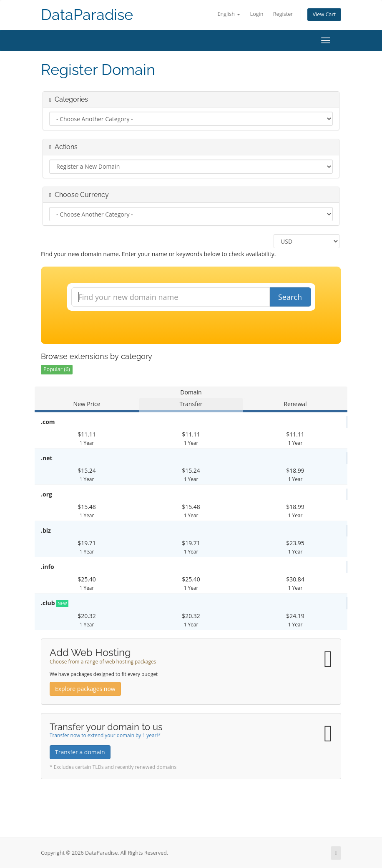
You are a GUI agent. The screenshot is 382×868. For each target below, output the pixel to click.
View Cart (324, 14)
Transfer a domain (80, 752)
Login (257, 14)
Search (290, 297)
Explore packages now (85, 689)
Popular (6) (57, 369)
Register (283, 14)
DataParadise (87, 15)
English (229, 14)
